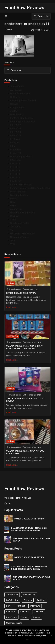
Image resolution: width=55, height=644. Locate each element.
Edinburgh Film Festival (23, 122)
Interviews (16, 160)
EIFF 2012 (16, 125)
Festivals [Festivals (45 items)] (41, 600)
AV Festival (16, 90)
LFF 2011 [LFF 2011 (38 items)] (11, 612)
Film (13, 146)
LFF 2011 (15, 164)
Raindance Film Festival (23, 213)
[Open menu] (6, 16)
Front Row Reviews (24, 8)
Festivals (15, 143)
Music (13, 199)
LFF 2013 (15, 171)
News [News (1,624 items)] (25, 617)
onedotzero (16, 209)
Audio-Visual (17, 87)
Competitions (17, 108)
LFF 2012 (15, 167)
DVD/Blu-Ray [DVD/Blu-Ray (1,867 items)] (12, 600)
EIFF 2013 (16, 129)
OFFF (13, 206)
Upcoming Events (19, 237)
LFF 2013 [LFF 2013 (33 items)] (39, 612)
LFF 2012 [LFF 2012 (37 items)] (25, 612)
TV (12, 230)
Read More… (12, 307)
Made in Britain (18, 192)
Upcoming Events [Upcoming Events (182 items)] (14, 623)
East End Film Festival (22, 118)
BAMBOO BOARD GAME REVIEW (21, 293)
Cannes (14, 104)
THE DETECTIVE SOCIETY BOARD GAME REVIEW (25, 400)
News (13, 202)
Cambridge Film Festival (23, 101)
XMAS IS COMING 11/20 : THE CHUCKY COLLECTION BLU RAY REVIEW (24, 347)
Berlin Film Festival (20, 94)
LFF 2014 (15, 174)
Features (15, 139)
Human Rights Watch (21, 157)
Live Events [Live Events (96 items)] (11, 617)
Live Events (16, 181)
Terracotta (16, 227)
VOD (13, 244)
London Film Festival (21, 185)
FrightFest (16, 153)
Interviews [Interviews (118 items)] (35, 606)
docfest (14, 111)
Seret (13, 220)
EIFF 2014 (16, 132)
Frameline (16, 150)
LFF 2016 (15, 178)
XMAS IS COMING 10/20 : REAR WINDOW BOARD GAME (25, 452)
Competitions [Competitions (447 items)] (29, 595)
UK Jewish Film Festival (23, 234)
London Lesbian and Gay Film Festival (30, 188)
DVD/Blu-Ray (17, 115)
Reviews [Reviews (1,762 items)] (36, 617)
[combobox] (41, 16)
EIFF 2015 (16, 136)
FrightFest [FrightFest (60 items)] (20, 606)
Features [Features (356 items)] (28, 600)
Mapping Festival (19, 195)
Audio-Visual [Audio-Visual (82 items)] (12, 595)
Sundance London (20, 223)
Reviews (15, 216)
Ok (27, 640)
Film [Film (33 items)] (8, 606)
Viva (13, 241)
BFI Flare (15, 97)
